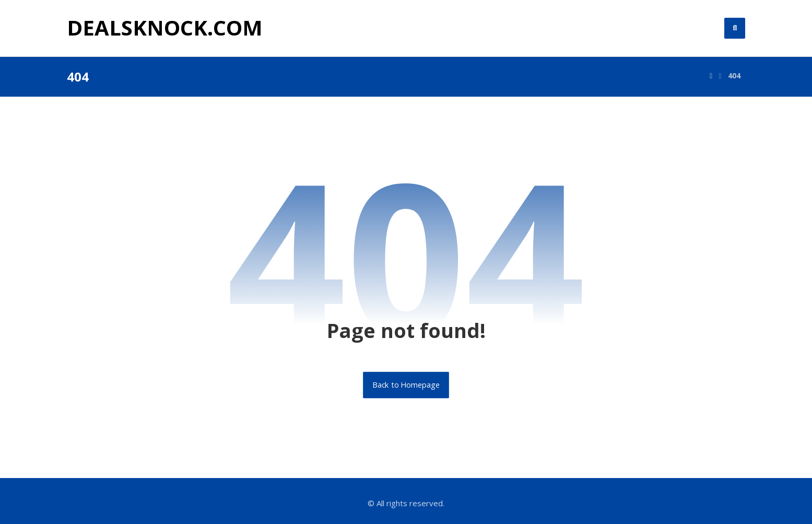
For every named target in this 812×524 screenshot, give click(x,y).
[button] (735, 28)
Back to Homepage (406, 385)
